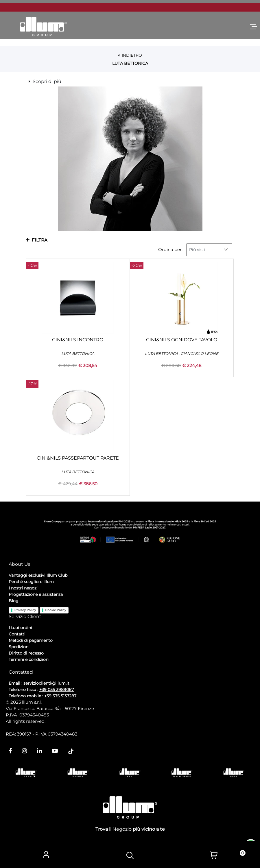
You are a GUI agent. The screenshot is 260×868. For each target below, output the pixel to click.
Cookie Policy (56, 610)
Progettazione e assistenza (36, 594)
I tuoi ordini (20, 628)
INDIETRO (130, 55)
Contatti (17, 634)
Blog (14, 601)
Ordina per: (170, 249)
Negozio (122, 829)
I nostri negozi (23, 588)
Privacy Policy (25, 610)
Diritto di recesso (26, 653)
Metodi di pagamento (31, 640)
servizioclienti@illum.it (46, 683)
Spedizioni (19, 647)
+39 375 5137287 (60, 696)
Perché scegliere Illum (31, 582)
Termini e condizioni (29, 659)
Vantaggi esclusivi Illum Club (38, 575)
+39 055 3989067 (57, 690)
